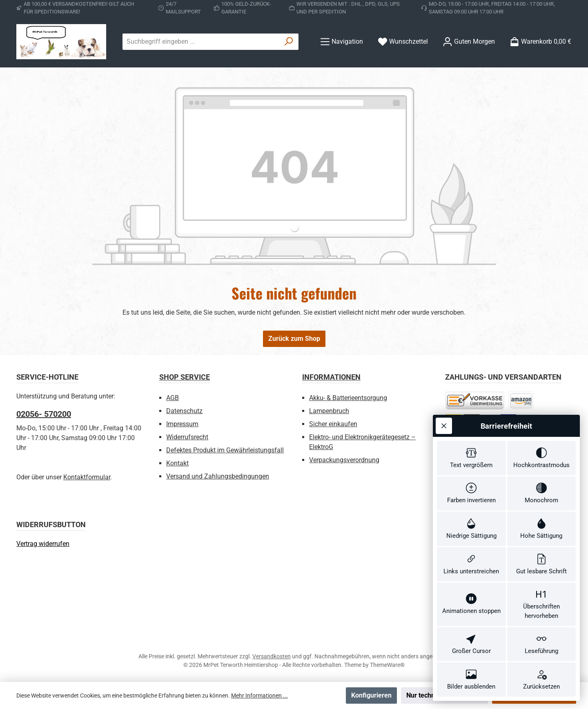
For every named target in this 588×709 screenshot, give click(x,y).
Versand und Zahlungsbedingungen (218, 476)
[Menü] (342, 41)
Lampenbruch (329, 411)
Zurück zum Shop (294, 339)
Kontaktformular (87, 477)
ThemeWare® (387, 665)
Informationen (331, 377)
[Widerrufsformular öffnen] (43, 544)
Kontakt (177, 463)
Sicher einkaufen (333, 424)
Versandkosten (272, 656)
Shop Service (185, 377)
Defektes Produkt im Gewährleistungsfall (225, 450)
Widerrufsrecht (187, 437)
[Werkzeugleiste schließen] (444, 426)
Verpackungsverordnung (344, 460)
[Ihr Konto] (469, 41)
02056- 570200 (44, 414)
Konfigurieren (371, 695)
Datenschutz (184, 411)
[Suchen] (289, 42)
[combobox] (201, 42)
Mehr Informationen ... (259, 696)
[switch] (471, 458)
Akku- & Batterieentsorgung (348, 398)
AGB (173, 398)
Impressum (182, 424)
